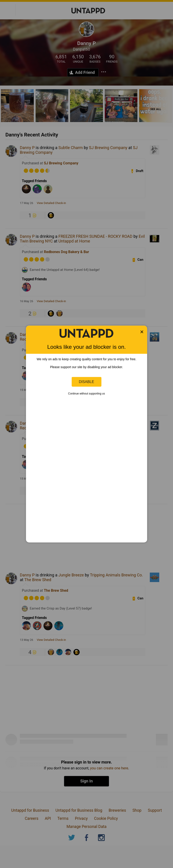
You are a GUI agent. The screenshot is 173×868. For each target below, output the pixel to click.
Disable (86, 382)
